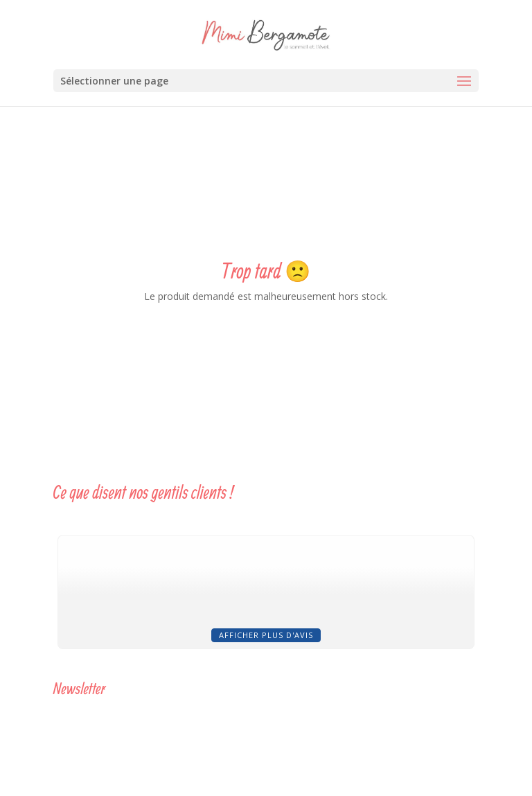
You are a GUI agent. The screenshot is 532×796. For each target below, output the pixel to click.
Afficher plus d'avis (266, 635)
